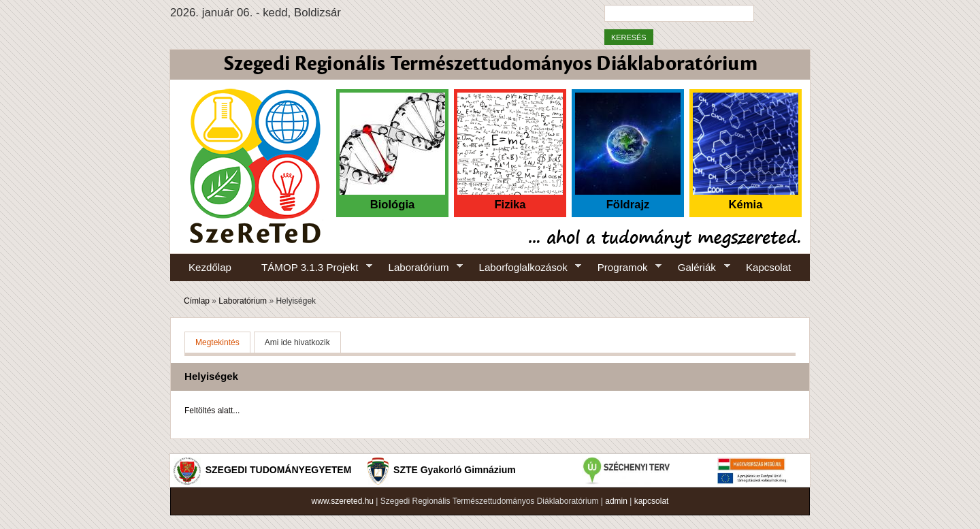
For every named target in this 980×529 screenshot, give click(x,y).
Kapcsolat (768, 267)
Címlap (197, 301)
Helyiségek (296, 301)
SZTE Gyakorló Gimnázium (455, 470)
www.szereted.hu (343, 501)
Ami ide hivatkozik (297, 342)
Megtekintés (223, 341)
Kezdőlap (210, 267)
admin (616, 501)
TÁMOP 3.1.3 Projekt (309, 268)
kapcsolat (652, 501)
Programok (622, 268)
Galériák (697, 268)
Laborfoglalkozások (523, 268)
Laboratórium (419, 268)
